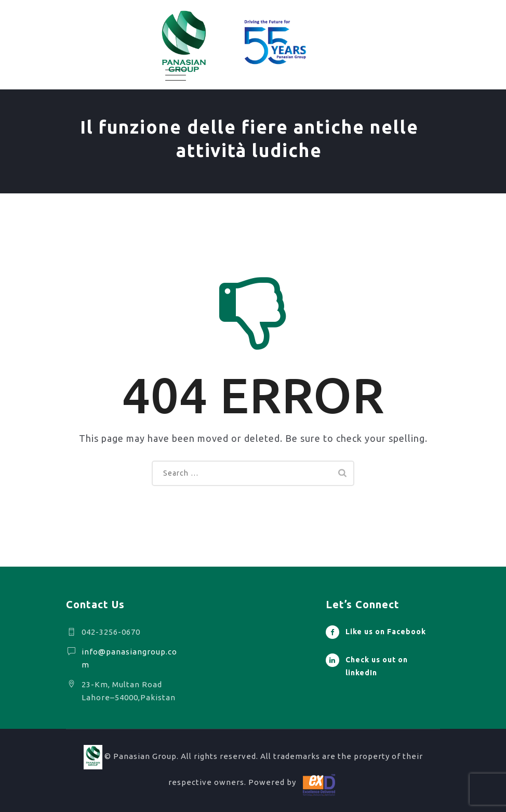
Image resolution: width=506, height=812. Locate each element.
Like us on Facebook (386, 632)
